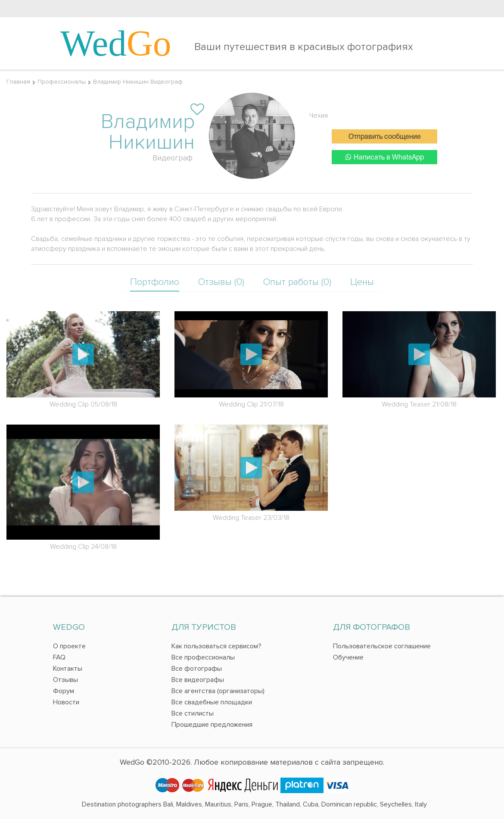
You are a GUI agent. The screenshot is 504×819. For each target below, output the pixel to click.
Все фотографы (197, 669)
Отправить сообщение (385, 137)
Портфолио (155, 282)
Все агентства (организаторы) (218, 691)
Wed (116, 43)
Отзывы (65, 680)
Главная (18, 82)
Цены (362, 282)
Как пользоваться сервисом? (216, 646)
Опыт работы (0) (297, 282)
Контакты (68, 669)
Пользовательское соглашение (382, 646)
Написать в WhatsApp (385, 157)
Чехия (319, 116)
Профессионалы (62, 82)
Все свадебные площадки (212, 702)
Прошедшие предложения (212, 725)
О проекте (69, 646)
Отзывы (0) (221, 282)
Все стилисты (193, 713)
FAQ (59, 657)
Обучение (348, 657)
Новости (66, 702)
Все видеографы (198, 680)
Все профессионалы (203, 657)
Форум (64, 691)
